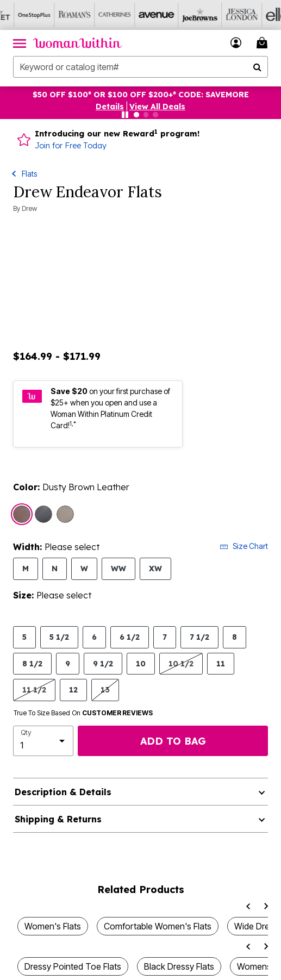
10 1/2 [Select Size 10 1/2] (181, 663)
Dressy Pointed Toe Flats (73, 966)
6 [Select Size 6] (94, 637)
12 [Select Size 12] (73, 689)
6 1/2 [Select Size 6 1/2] (130, 637)
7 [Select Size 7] (165, 637)
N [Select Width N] (55, 568)
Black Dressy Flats (179, 966)
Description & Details (63, 792)
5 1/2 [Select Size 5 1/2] (59, 637)
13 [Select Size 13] (105, 689)
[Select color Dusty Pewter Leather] (65, 514)
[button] (110, 107)
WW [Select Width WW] (118, 568)
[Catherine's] (101, 15)
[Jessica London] (221, 15)
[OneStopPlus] (20, 15)
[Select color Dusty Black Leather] (43, 514)
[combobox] (140, 67)
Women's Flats (53, 926)
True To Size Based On (83, 713)
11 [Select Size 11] (221, 663)
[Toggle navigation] (20, 43)
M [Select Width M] (26, 568)
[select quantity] (43, 741)
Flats (29, 174)
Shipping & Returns (58, 819)
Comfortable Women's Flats (158, 926)
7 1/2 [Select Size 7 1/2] (199, 637)
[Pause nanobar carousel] (125, 115)
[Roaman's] (60, 15)
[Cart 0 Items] (264, 43)
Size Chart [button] (244, 546)
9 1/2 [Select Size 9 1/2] (103, 663)
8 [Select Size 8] (235, 637)
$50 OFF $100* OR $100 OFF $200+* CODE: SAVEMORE (141, 95)
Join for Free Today (71, 146)
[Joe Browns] (181, 15)
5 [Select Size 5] (24, 637)
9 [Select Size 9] (68, 663)
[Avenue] (141, 15)
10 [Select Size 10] (141, 663)
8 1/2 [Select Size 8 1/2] (32, 663)
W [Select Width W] (84, 568)
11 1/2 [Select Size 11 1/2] (34, 689)
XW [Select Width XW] (155, 568)
